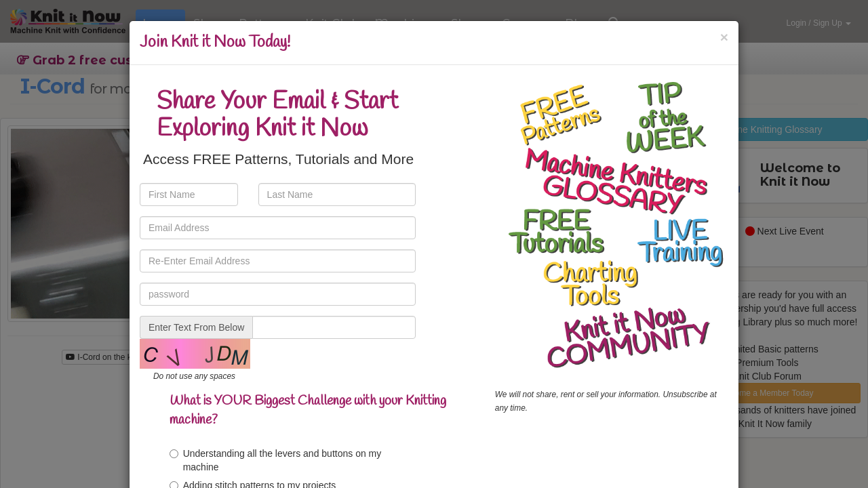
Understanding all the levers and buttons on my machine (276, 460)
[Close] (724, 37)
